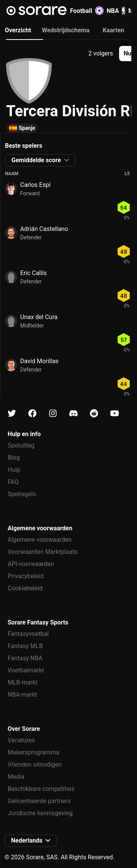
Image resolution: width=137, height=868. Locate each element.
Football (87, 11)
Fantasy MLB (25, 646)
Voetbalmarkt (26, 670)
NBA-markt (22, 695)
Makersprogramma (33, 752)
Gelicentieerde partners (39, 801)
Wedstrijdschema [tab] (66, 30)
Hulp (14, 470)
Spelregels (22, 494)
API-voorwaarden (31, 564)
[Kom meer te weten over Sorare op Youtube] (115, 413)
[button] (40, 160)
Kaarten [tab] (114, 30)
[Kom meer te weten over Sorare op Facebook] (32, 413)
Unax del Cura (39, 317)
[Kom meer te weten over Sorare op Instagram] (53, 413)
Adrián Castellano (44, 229)
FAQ (13, 482)
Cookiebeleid (25, 588)
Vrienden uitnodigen (35, 764)
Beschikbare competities (41, 789)
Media (16, 777)
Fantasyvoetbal (28, 634)
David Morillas (39, 361)
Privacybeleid (25, 576)
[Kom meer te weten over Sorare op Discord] (73, 413)
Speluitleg (21, 445)
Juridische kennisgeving (40, 813)
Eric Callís (33, 273)
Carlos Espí (35, 185)
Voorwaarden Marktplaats (43, 552)
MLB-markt (22, 682)
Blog (14, 458)
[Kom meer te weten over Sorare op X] (12, 413)
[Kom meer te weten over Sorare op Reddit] (94, 413)
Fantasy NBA (25, 658)
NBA (116, 11)
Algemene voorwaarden (40, 540)
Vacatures (21, 740)
